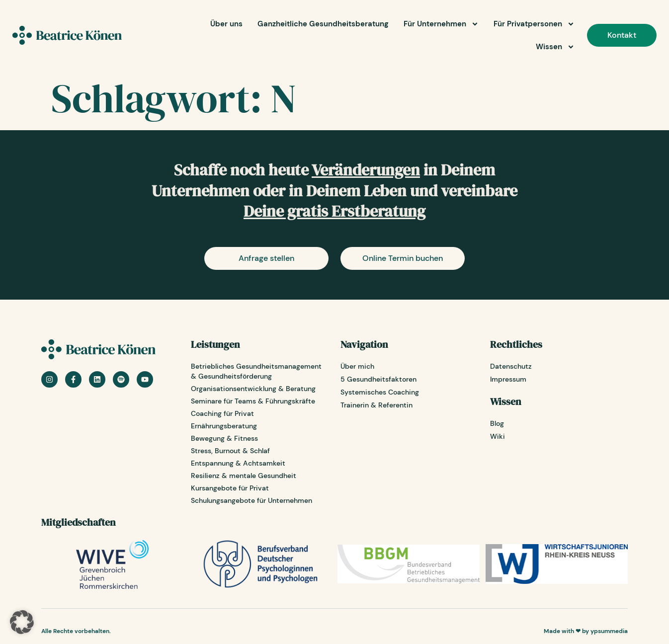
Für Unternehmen (441, 24)
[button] (22, 622)
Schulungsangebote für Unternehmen (251, 500)
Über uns (226, 24)
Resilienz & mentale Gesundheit (244, 476)
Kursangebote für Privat (230, 488)
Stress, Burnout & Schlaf (230, 451)
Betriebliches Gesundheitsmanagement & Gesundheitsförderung (256, 371)
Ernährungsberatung (224, 426)
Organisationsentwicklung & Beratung (253, 389)
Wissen (555, 47)
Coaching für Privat (222, 413)
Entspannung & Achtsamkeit (238, 463)
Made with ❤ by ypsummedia (586, 631)
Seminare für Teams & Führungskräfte (253, 401)
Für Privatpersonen (534, 24)
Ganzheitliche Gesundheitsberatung (323, 24)
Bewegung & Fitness (224, 438)
